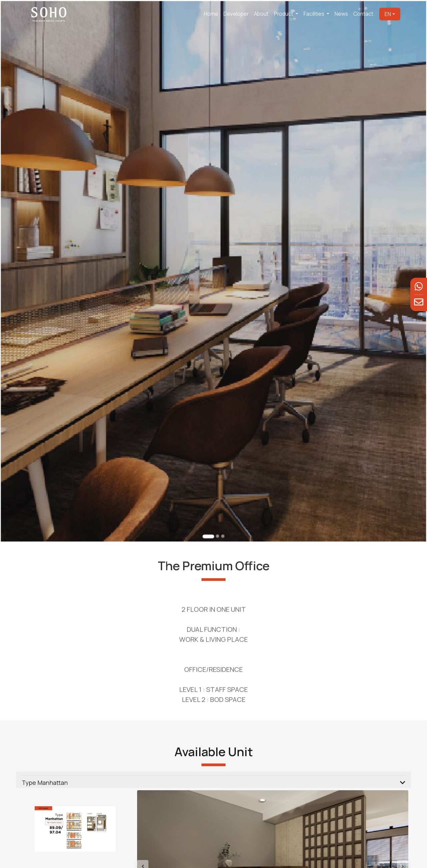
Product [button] (284, 14)
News (341, 14)
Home (211, 14)
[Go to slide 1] (209, 504)
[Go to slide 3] (222, 503)
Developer (236, 14)
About (261, 14)
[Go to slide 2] (217, 503)
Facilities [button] (314, 14)
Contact (363, 14)
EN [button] (388, 14)
